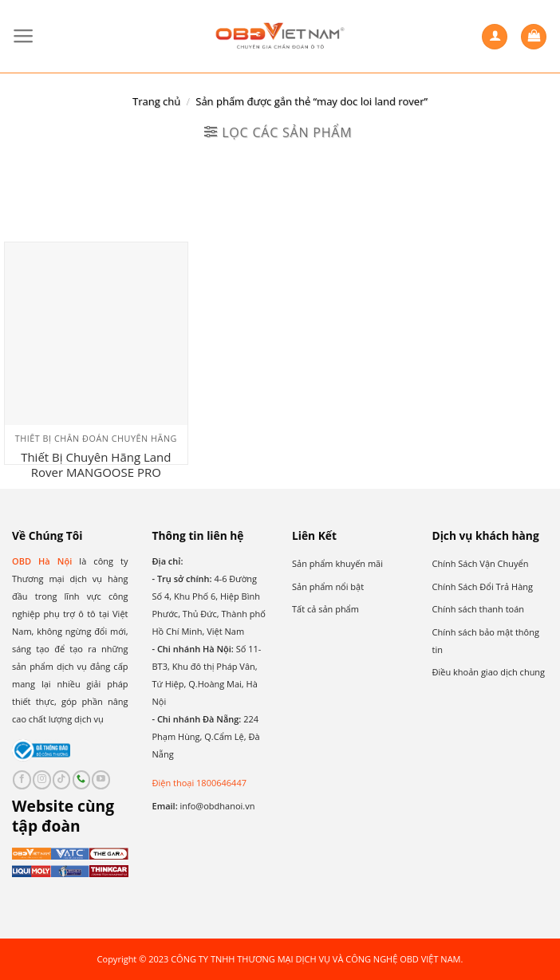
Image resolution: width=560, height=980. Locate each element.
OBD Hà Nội (42, 561)
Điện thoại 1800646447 (199, 783)
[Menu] (24, 36)
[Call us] (82, 780)
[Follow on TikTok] (62, 780)
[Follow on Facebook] (22, 780)
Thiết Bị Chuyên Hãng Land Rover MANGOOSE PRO (96, 465)
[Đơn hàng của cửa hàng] (280, 178)
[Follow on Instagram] (42, 780)
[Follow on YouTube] (101, 780)
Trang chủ (156, 101)
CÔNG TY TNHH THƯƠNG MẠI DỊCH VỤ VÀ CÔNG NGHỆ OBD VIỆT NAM (315, 959)
